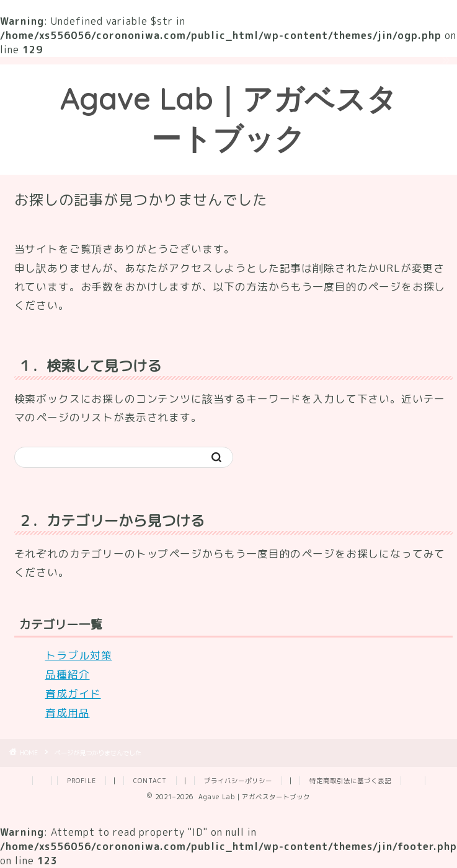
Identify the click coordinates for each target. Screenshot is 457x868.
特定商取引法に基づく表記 (350, 781)
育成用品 (68, 713)
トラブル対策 (79, 655)
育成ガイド (73, 694)
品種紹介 (68, 674)
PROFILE (82, 781)
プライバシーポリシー (238, 781)
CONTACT (150, 781)
